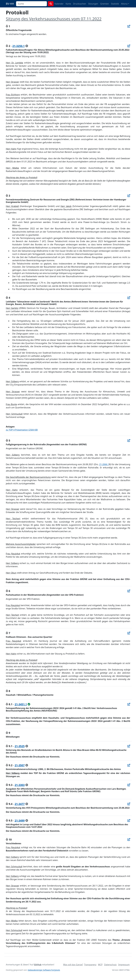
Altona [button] (124, 4)
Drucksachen (80, 4)
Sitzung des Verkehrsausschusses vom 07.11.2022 (54, 19)
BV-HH (10, 4)
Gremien (105, 4)
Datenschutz (110, 965)
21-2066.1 (104, 464)
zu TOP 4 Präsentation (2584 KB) (22, 430)
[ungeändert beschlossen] (29, 704)
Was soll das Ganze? (73, 965)
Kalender (59, 4)
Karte (68, 4)
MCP (100, 965)
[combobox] (31, 4)
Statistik (115, 4)
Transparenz (90, 965)
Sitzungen (93, 4)
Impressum (124, 965)
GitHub (38, 965)
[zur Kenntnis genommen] (27, 46)
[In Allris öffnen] (129, 26)
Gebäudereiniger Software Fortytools (44, 970)
